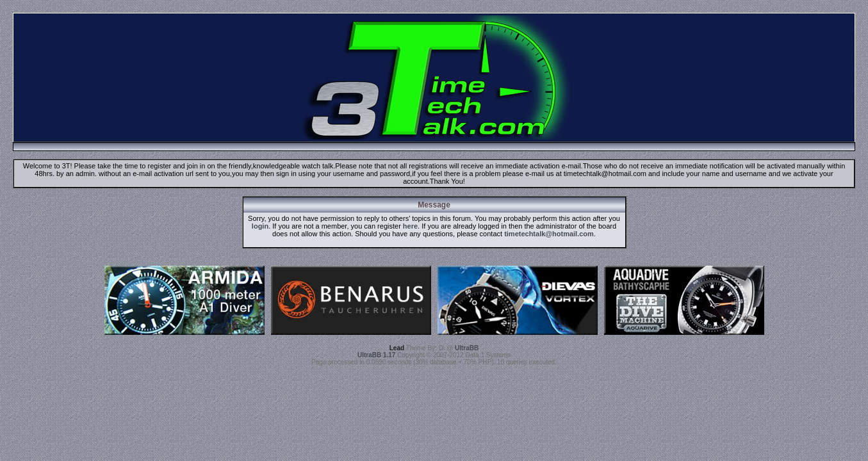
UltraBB (467, 348)
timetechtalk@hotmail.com (549, 234)
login (260, 226)
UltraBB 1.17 (376, 355)
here (410, 226)
